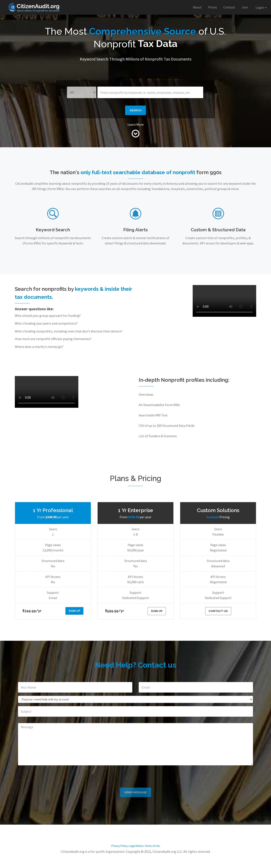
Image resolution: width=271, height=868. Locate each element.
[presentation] (135, 779)
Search (135, 111)
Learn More (136, 127)
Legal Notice (136, 858)
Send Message (135, 803)
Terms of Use (156, 858)
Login (261, 7)
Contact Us (218, 614)
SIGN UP (73, 613)
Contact (229, 7)
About (197, 7)
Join (245, 7)
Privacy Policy (116, 858)
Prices (213, 7)
